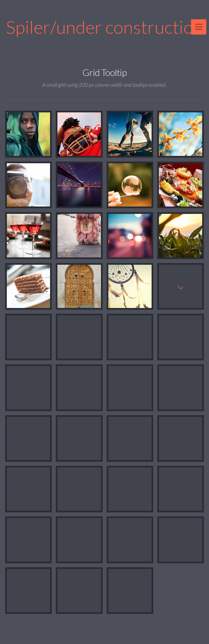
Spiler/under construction (104, 27)
